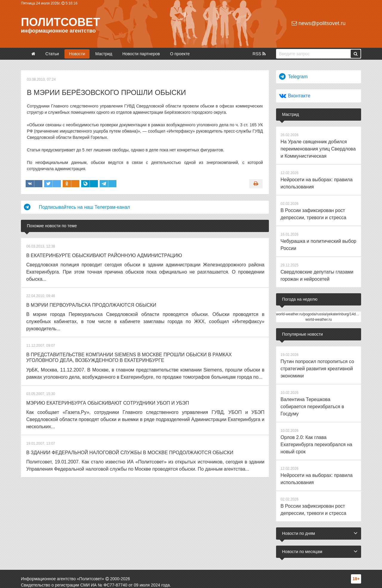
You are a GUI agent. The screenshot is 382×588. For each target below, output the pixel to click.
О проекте (180, 54)
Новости (77, 54)
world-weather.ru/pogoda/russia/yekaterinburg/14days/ (319, 298)
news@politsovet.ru (318, 23)
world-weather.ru (319, 303)
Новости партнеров (141, 54)
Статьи (52, 54)
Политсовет (60, 22)
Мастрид (104, 54)
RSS (259, 54)
